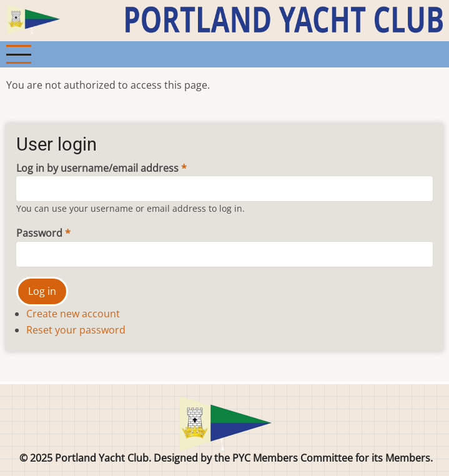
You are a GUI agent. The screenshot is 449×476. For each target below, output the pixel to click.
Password (39, 233)
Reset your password (76, 330)
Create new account (73, 314)
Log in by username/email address (97, 168)
